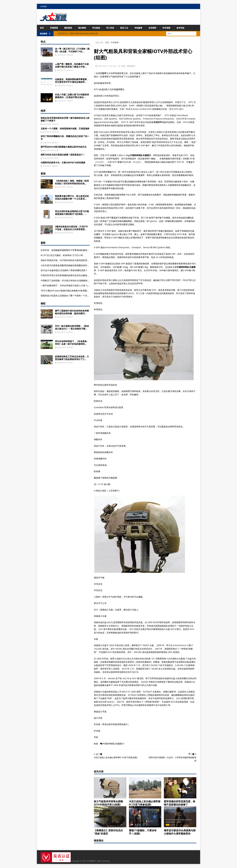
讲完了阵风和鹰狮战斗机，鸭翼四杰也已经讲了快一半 (65, 138)
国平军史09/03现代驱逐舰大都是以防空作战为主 (64, 147)
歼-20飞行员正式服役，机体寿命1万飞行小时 (62, 255)
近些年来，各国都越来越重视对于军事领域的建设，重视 (67, 250)
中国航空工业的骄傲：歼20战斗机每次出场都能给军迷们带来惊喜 (71, 281)
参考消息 (187, 28)
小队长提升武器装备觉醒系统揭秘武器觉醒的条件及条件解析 (69, 265)
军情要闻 (55, 28)
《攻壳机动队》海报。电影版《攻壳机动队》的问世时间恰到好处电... (72, 182)
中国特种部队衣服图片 (113, 744)
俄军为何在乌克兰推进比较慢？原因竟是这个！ (63, 155)
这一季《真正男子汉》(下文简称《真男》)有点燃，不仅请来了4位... (72, 50)
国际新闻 (69, 28)
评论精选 (99, 28)
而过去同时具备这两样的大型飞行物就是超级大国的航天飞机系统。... (72, 213)
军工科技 (113, 28)
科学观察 (172, 28)
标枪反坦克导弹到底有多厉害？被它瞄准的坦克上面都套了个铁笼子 (65, 119)
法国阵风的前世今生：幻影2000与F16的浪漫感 (63, 163)
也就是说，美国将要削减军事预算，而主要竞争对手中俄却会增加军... (72, 81)
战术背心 (120, 90)
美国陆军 (158, 122)
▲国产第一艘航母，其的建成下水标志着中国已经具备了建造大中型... (72, 65)
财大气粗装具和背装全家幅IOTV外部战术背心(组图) (108, 803)
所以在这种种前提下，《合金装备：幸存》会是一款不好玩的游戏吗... (72, 343)
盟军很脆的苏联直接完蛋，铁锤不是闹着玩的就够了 (180, 803)
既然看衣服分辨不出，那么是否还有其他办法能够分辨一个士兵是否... (72, 198)
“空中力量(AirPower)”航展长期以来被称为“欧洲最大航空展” (68, 291)
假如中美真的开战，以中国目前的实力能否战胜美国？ (66, 260)
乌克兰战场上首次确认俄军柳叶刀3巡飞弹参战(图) (145, 803)
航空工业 (128, 28)
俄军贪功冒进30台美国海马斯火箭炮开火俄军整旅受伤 (180, 832)
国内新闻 (84, 28)
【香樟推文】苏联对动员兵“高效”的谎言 (108, 832)
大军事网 (43, 6)
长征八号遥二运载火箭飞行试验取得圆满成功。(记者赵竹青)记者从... (72, 96)
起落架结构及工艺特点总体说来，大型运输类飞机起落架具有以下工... (72, 358)
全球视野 (157, 28)
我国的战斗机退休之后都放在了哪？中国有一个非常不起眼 (68, 296)
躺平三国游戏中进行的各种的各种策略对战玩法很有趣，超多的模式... (72, 312)
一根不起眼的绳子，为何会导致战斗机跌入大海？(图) (66, 286)
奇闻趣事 (143, 28)
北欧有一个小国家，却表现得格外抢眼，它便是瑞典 (65, 129)
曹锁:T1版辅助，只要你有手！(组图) (143, 832)
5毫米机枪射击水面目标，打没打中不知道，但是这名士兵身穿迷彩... (71, 228)
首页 (42, 28)
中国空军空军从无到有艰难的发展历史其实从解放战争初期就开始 (71, 276)
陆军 (104, 73)
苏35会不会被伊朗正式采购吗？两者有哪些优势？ (64, 270)
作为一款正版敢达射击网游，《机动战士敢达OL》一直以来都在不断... (72, 327)
